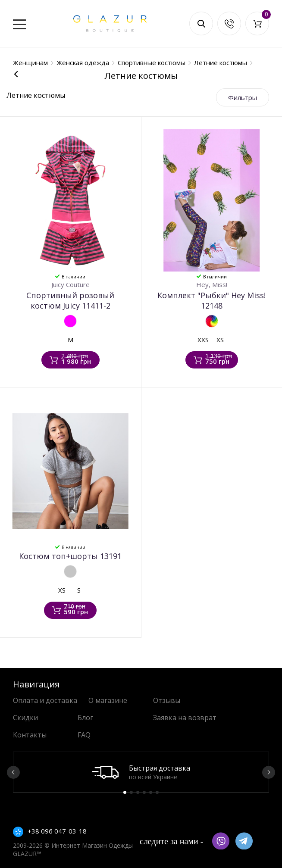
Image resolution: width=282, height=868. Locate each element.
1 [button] (125, 792)
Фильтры (243, 97)
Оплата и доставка (45, 700)
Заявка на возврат (185, 718)
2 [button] (131, 792)
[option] (141, 772)
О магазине (108, 700)
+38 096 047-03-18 (57, 831)
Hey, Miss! (212, 284)
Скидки (25, 718)
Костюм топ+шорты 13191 (70, 556)
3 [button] (138, 792)
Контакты (30, 735)
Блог (85, 718)
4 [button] (144, 792)
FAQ (84, 735)
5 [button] (151, 792)
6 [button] (157, 792)
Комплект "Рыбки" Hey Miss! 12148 (211, 300)
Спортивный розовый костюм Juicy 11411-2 (70, 300)
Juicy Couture (70, 284)
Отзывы (167, 700)
